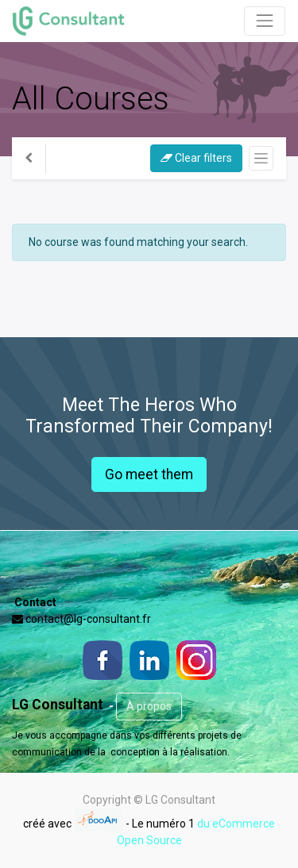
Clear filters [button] (196, 158)
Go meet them (149, 474)
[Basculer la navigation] (261, 158)
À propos (149, 706)
